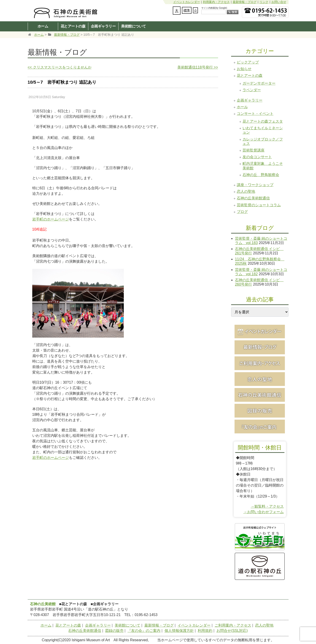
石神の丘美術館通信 (253, 198)
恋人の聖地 (246, 191)
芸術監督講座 (254, 150)
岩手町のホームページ (51, 219)
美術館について (134, 26)
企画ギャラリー (103, 26)
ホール (242, 107)
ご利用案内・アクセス (233, 625)
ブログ (242, 212)
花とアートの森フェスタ (263, 121)
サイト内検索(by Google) (214, 8)
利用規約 (205, 631)
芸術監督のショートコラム (259, 205)
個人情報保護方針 (179, 631)
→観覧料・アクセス (267, 506)
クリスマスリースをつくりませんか (60, 67)
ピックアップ (248, 62)
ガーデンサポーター (259, 83)
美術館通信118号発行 (198, 67)
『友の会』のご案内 (144, 631)
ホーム (43, 26)
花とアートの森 (73, 26)
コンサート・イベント (255, 114)
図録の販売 (114, 631)
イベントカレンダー (187, 2)
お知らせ (244, 69)
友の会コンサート (257, 157)
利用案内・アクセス (216, 2)
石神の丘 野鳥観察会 (261, 175)
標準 (187, 10)
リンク (264, 2)
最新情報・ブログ (245, 2)
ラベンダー (252, 90)
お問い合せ (279, 2)
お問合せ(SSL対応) (232, 631)
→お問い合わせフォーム (264, 512)
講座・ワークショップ (255, 185)
